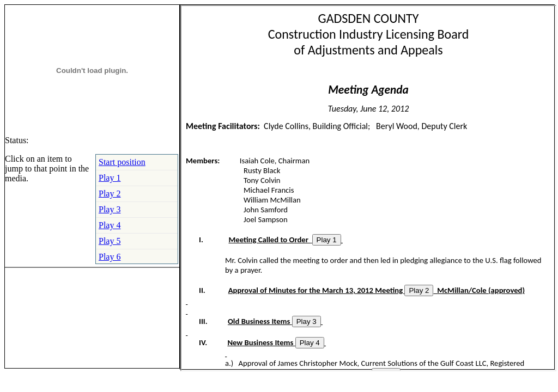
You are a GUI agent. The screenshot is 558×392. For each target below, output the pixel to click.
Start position (122, 162)
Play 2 (110, 194)
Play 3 (110, 209)
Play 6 (110, 257)
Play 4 (110, 225)
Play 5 (110, 241)
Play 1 (110, 178)
